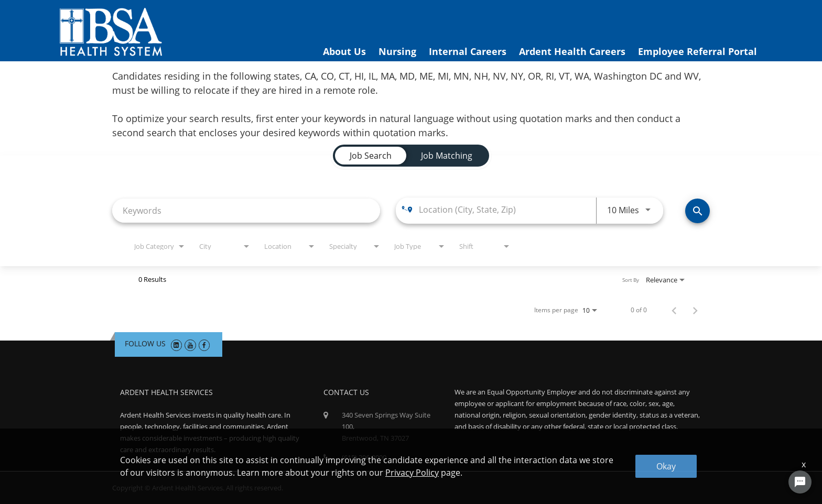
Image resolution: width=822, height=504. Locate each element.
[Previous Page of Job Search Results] (674, 310)
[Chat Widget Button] (800, 482)
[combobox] (246, 210)
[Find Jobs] (697, 211)
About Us (344, 51)
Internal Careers (468, 51)
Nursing (397, 51)
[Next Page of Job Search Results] (695, 310)
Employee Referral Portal (697, 51)
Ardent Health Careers (572, 51)
